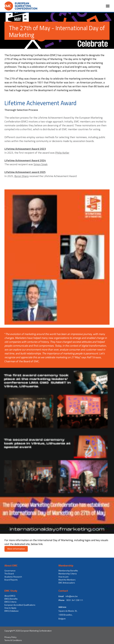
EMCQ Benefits (11, 599)
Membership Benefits (68, 571)
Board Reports (11, 580)
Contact (63, 591)
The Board (9, 574)
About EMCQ (10, 596)
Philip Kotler (62, 153)
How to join (64, 577)
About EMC (11, 566)
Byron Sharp (22, 176)
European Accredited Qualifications (20, 605)
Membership (66, 566)
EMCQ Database (12, 611)
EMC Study (11, 591)
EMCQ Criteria (10, 602)
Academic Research (13, 577)
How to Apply (10, 608)
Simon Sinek (41, 164)
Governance (10, 571)
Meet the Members (67, 580)
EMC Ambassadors (67, 583)
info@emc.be (72, 596)
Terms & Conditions (13, 640)
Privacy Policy (10, 637)
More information (16, 549)
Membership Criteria (68, 574)
